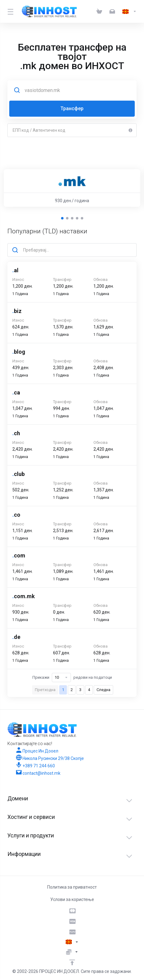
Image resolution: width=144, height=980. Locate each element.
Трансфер (72, 108)
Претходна (45, 690)
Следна (103, 690)
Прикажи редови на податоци (72, 678)
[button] (62, 218)
